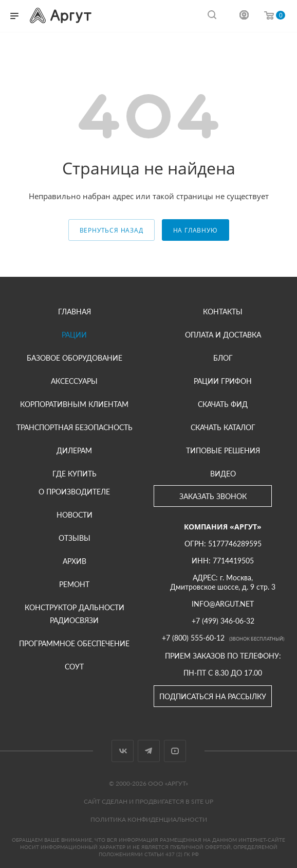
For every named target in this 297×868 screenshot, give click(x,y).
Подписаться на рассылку (213, 696)
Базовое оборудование (75, 358)
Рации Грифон (223, 381)
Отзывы (75, 538)
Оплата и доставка (223, 335)
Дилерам (74, 450)
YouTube (175, 751)
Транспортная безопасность (75, 427)
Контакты (223, 312)
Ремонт (74, 584)
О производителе (74, 492)
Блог (223, 358)
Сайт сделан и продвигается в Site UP (148, 801)
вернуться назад (112, 230)
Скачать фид (223, 404)
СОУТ (74, 667)
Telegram (149, 751)
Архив (75, 561)
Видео (223, 474)
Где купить (75, 474)
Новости (75, 515)
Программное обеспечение (74, 643)
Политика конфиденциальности (149, 819)
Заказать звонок (213, 496)
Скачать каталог (223, 427)
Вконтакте (123, 751)
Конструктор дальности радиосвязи (75, 614)
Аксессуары (74, 381)
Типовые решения (223, 450)
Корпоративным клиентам (74, 404)
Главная (75, 312)
